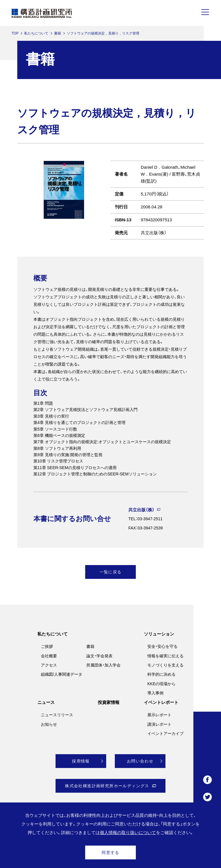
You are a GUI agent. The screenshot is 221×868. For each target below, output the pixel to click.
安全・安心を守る (162, 646)
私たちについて (36, 33)
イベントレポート (161, 702)
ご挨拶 (47, 646)
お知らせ (49, 724)
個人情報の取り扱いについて (128, 833)
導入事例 (155, 693)
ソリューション (159, 634)
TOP (15, 33)
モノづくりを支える (165, 665)
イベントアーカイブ (165, 733)
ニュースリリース (57, 715)
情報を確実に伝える (165, 656)
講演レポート (159, 724)
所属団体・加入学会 (103, 665)
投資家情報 (109, 702)
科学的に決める (161, 674)
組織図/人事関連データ (62, 674)
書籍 (58, 33)
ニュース (46, 702)
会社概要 (49, 656)
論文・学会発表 (99, 656)
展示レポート (159, 715)
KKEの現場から (161, 684)
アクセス (49, 665)
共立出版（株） (141, 510)
